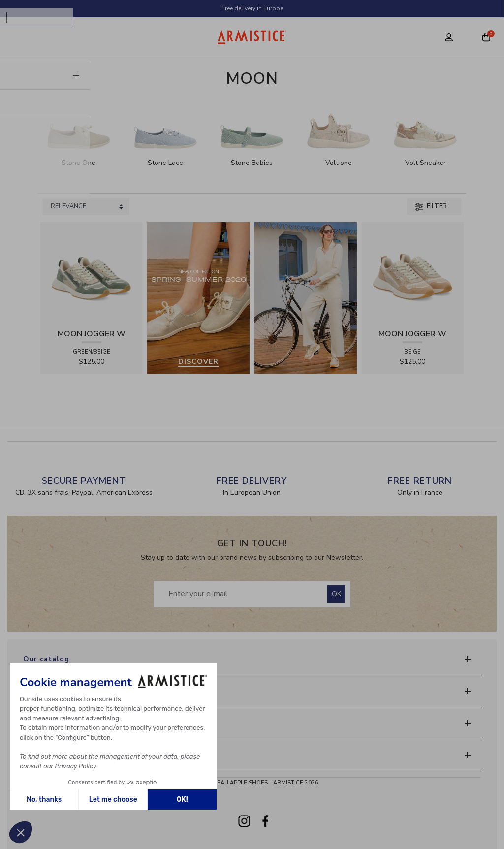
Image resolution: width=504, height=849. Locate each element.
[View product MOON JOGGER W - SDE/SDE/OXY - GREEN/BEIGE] (92, 273)
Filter (431, 206)
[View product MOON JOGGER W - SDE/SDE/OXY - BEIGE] (413, 273)
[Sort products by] (86, 207)
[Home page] (252, 37)
